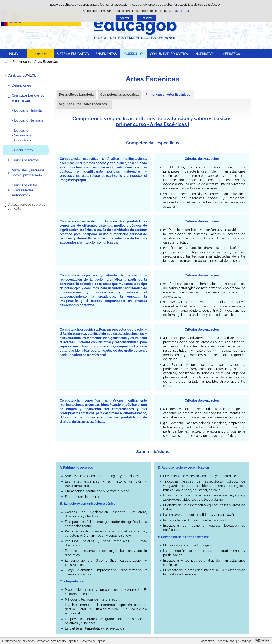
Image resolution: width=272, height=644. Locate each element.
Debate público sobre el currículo (26, 207)
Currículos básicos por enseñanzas (29, 98)
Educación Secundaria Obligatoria (23, 135)
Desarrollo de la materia (76, 95)
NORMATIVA (204, 54)
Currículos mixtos (25, 160)
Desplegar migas (6, 61)
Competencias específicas (120, 95)
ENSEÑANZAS (106, 54)
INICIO (13, 54)
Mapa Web (207, 641)
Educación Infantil (28, 110)
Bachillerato (23, 150)
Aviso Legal (245, 641)
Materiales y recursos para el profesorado (28, 173)
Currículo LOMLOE (22, 75)
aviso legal (182, 11)
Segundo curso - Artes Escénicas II (84, 104)
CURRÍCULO (134, 54)
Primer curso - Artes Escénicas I (169, 95)
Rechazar (146, 18)
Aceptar (124, 18)
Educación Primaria (29, 120)
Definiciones (21, 85)
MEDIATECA (231, 54)
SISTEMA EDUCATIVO (73, 54)
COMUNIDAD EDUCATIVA (169, 54)
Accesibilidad (226, 641)
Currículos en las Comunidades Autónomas (25, 190)
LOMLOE (40, 54)
